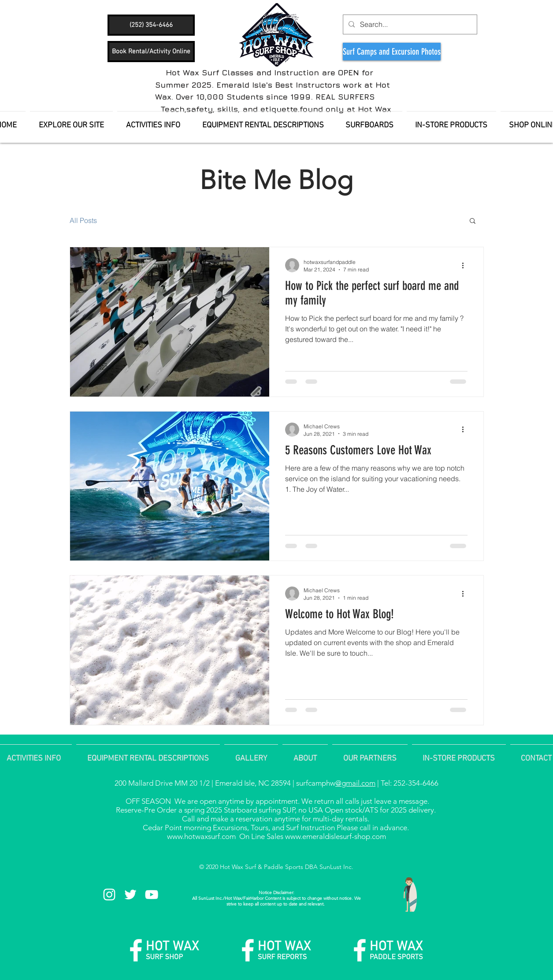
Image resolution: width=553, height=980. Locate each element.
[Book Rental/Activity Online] (151, 52)
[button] (473, 221)
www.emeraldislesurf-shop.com (336, 836)
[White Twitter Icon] (130, 895)
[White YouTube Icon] (152, 895)
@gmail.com (355, 783)
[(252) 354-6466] (151, 25)
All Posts (83, 220)
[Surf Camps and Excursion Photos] (392, 52)
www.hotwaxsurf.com (201, 836)
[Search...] (409, 24)
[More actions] (466, 265)
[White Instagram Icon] (109, 895)
